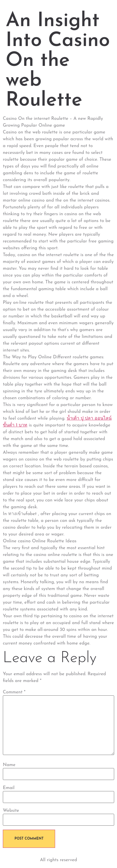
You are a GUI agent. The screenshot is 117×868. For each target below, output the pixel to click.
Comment (14, 692)
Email (9, 788)
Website (11, 811)
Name (9, 765)
